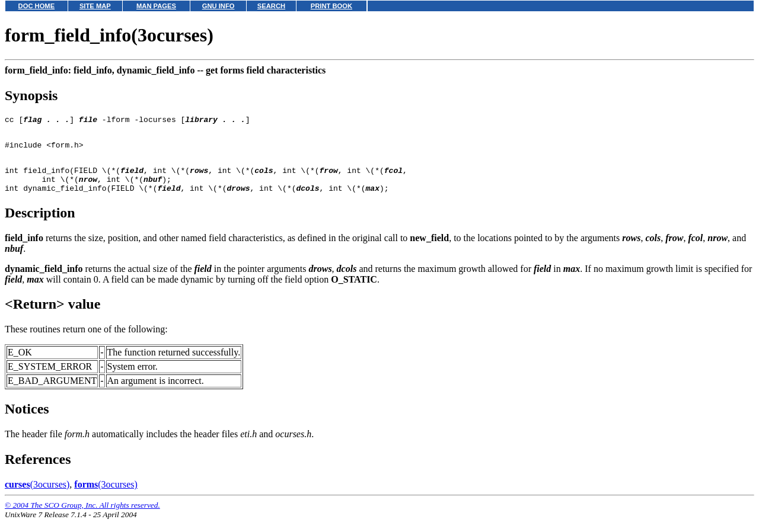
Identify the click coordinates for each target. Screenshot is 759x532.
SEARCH (271, 6)
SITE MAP (95, 6)
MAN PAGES (156, 6)
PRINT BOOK (331, 6)
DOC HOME (37, 6)
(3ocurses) (37, 497)
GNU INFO (219, 6)
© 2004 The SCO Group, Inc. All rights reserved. (82, 517)
